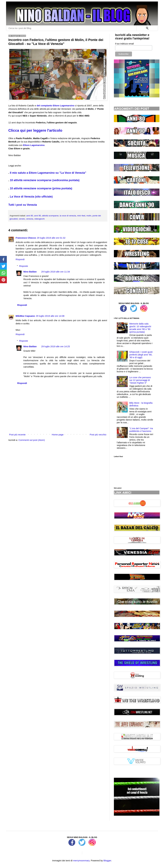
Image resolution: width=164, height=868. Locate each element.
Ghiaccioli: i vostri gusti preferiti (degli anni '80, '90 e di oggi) (141, 355)
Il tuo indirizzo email (124, 44)
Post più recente (17, 435)
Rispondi (20, 259)
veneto (22, 219)
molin (89, 216)
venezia (30, 219)
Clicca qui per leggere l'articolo (35, 130)
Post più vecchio (98, 435)
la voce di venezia (68, 216)
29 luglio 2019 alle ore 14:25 (56, 346)
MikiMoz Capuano (25, 316)
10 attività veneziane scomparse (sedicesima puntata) (45, 180)
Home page (58, 435)
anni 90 (38, 216)
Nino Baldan (30, 272)
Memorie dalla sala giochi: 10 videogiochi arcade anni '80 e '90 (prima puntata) (140, 328)
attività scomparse (50, 216)
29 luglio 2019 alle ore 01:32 (51, 238)
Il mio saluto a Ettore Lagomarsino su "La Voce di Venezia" (48, 173)
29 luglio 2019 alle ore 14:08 (50, 316)
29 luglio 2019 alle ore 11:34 (56, 272)
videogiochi (39, 219)
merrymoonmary (81, 860)
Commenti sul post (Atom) (32, 440)
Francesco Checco (26, 238)
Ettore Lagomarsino (34, 145)
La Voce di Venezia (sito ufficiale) (31, 197)
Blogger (107, 860)
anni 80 (30, 216)
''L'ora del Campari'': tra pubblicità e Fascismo (141, 430)
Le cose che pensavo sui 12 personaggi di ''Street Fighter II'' (140, 380)
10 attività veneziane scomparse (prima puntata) (41, 188)
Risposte (24, 266)
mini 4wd (81, 216)
